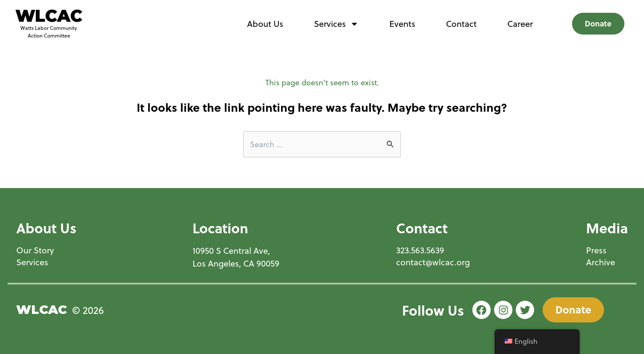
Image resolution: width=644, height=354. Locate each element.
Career (520, 24)
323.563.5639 (420, 250)
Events (402, 24)
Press (596, 250)
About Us (265, 24)
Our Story (35, 250)
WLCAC (49, 16)
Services (336, 24)
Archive (601, 262)
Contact (461, 24)
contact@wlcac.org (433, 262)
